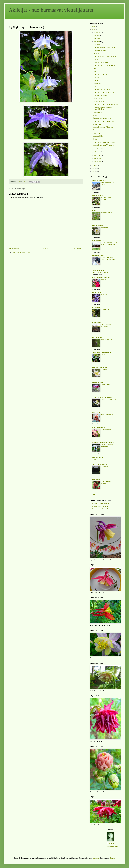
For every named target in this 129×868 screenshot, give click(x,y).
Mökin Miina (98, 112)
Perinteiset (104, 294)
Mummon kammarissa (99, 367)
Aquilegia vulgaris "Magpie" (102, 74)
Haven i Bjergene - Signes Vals (102, 397)
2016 (94, 27)
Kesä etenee (105, 227)
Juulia (95, 115)
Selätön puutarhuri (98, 240)
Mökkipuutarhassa (98, 255)
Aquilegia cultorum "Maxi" (102, 89)
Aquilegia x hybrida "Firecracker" (104, 145)
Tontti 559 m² (96, 412)
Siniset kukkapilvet (107, 212)
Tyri (95, 130)
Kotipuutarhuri (97, 322)
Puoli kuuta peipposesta (100, 464)
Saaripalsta (96, 210)
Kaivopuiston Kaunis (100, 50)
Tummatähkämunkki (107, 339)
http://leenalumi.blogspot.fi (100, 506)
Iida (95, 68)
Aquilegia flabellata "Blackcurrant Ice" (105, 56)
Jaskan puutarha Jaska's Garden (103, 442)
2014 (94, 165)
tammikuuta (98, 161)
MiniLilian (97, 133)
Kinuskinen (97, 44)
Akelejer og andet (98, 382)
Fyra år (94, 459)
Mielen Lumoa (97, 293)
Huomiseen (104, 466)
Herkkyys (96, 77)
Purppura (96, 53)
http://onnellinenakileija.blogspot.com (103, 509)
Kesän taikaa (96, 307)
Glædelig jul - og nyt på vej (109, 399)
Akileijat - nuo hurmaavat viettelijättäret (51, 10)
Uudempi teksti (14, 249)
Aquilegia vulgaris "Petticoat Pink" (104, 121)
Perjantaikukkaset (106, 429)
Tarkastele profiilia (112, 846)
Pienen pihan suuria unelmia (101, 352)
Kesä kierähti (105, 309)
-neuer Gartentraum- (99, 181)
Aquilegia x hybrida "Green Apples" (105, 142)
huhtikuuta (97, 152)
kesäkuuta (97, 42)
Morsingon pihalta (98, 226)
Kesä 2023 (104, 279)
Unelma (96, 80)
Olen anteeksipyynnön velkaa (101, 272)
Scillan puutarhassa (98, 427)
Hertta (95, 86)
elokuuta (97, 36)
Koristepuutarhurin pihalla (101, 278)
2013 (94, 168)
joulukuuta (97, 33)
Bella (95, 139)
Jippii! (103, 354)
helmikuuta (97, 158)
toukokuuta (97, 149)
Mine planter (96, 479)
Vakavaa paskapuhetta (107, 414)
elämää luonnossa (98, 196)
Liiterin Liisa (97, 83)
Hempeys (96, 59)
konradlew (96, 858)
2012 (94, 171)
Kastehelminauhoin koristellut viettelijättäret (103, 108)
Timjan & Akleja (98, 457)
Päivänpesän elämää (99, 270)
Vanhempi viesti (78, 249)
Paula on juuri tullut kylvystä (102, 118)
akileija (111, 843)
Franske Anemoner (107, 384)
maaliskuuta (98, 155)
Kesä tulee (104, 369)
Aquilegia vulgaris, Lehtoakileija (104, 92)
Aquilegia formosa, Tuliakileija (103, 127)
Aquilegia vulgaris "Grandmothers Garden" (107, 104)
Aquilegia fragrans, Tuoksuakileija (104, 47)
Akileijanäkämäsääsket (101, 95)
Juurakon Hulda (98, 136)
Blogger (112, 858)
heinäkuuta (97, 39)
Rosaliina (96, 71)
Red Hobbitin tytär (99, 101)
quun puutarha (97, 337)
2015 (94, 30)
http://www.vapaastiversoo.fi (100, 504)
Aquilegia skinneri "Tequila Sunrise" (105, 65)
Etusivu (46, 249)
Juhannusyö (97, 124)
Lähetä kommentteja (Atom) (21, 252)
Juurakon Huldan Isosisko (101, 62)
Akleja (94, 494)
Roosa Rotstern (98, 98)
